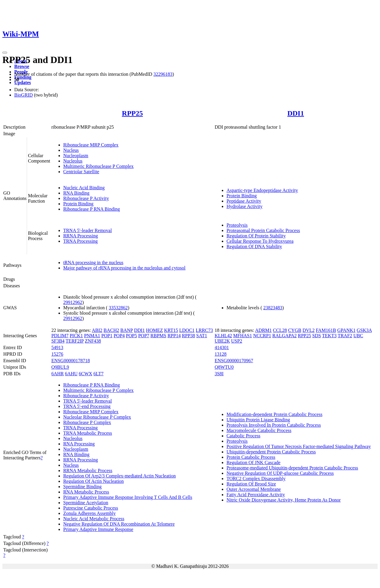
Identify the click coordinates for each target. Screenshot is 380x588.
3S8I (219, 374)
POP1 (107, 336)
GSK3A (364, 330)
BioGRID (23, 95)
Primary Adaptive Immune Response (98, 529)
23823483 (273, 308)
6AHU (71, 374)
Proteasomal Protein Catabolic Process (263, 230)
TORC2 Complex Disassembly (256, 479)
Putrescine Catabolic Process (91, 508)
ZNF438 (93, 341)
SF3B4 (58, 341)
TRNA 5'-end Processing (87, 406)
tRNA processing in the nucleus (93, 263)
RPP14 (174, 336)
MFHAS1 (243, 336)
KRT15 (171, 330)
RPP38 (189, 336)
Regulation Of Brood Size (251, 484)
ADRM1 (263, 330)
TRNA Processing (80, 241)
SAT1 (202, 336)
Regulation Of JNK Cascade (254, 462)
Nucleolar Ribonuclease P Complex (97, 417)
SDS (317, 336)
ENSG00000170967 (234, 361)
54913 (57, 347)
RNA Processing (79, 444)
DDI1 (296, 113)
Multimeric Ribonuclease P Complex (98, 166)
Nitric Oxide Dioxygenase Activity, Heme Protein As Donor (284, 500)
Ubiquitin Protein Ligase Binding (258, 420)
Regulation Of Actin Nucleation (94, 481)
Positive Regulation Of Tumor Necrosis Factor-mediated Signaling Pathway (299, 446)
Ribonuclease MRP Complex (91, 145)
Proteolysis (237, 225)
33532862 (118, 308)
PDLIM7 (60, 336)
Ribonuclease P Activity (86, 198)
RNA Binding (76, 193)
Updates (23, 82)
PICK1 (76, 336)
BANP (126, 330)
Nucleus (71, 150)
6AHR (58, 374)
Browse (22, 66)
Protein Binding (78, 204)
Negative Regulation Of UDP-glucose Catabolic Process (280, 473)
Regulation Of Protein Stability (256, 236)
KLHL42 (223, 336)
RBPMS (158, 336)
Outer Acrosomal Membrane (254, 489)
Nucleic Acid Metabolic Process (94, 519)
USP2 (236, 341)
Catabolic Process (243, 436)
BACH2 (111, 330)
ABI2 (97, 330)
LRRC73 (204, 330)
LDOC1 (187, 330)
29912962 (73, 302)
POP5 (131, 336)
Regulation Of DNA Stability (254, 246)
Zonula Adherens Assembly (90, 513)
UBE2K (222, 341)
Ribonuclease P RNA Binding (92, 209)
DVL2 (309, 330)
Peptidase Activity (244, 201)
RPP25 (133, 113)
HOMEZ (155, 330)
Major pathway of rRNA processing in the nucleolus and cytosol (124, 268)
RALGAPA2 (284, 336)
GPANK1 (346, 330)
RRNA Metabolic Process (88, 470)
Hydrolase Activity (244, 206)
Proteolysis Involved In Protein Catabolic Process (274, 425)
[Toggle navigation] (5, 53)
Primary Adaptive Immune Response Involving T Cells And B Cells (128, 497)
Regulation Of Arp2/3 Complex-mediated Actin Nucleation (119, 476)
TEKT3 (329, 336)
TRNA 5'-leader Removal (88, 230)
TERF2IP (75, 341)
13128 (221, 354)
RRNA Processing (81, 236)
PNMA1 (92, 336)
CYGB (294, 330)
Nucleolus (73, 161)
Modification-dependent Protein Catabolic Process (274, 414)
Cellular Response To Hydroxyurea (260, 241)
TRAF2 (345, 336)
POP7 (144, 336)
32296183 (163, 74)
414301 (222, 347)
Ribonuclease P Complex (87, 422)
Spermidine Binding (82, 487)
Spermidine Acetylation (86, 503)
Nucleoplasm (76, 156)
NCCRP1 (262, 336)
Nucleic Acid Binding (84, 188)
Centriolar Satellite (81, 172)
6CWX (85, 374)
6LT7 (99, 374)
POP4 (119, 336)
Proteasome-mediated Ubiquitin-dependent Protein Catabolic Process (292, 468)
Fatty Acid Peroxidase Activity (256, 495)
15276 (57, 354)
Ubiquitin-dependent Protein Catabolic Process (271, 452)
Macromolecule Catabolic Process (259, 430)
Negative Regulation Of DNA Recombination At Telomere (119, 524)
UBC (358, 336)
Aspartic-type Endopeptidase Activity (262, 190)
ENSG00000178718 (71, 361)
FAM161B (326, 330)
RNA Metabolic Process (86, 492)
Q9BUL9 (60, 367)
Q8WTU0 (224, 367)
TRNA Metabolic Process (88, 433)
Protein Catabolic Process (251, 457)
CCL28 (280, 330)
